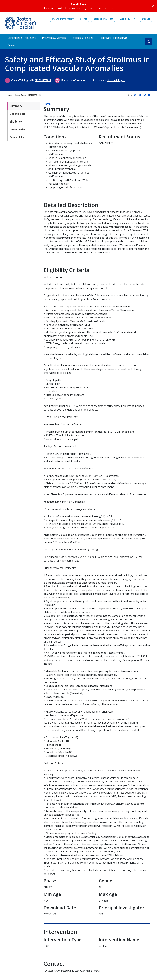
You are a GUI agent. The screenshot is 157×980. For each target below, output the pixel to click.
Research (13, 45)
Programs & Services (54, 38)
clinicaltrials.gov (116, 80)
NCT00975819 (43, 80)
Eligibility (16, 122)
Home (9, 95)
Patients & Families (82, 38)
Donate (146, 19)
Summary (16, 106)
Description (17, 114)
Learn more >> (105, 8)
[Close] (153, 6)
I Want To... (125, 19)
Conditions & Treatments (22, 38)
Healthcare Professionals (113, 38)
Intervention (18, 129)
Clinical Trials (20, 95)
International (100, 19)
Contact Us (17, 137)
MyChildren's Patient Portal (67, 19)
